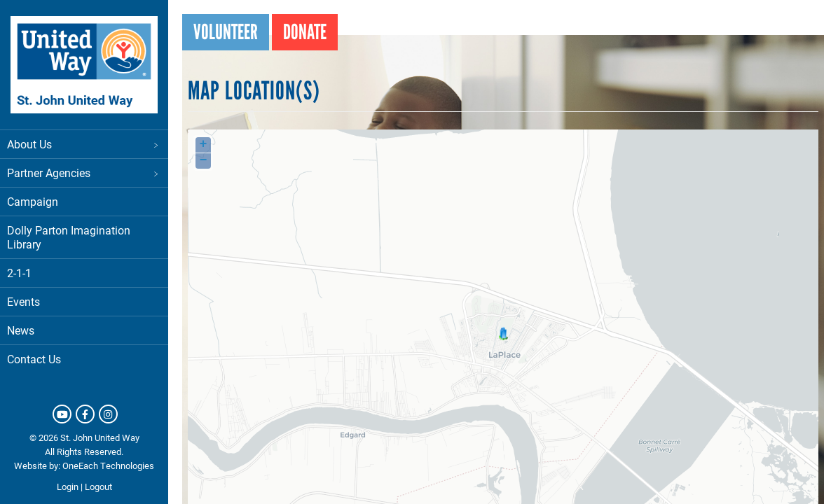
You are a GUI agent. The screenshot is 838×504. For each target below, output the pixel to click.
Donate (305, 32)
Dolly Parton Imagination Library (69, 237)
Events (23, 301)
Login (68, 486)
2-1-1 (19, 273)
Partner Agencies (84, 173)
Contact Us (34, 359)
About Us (84, 144)
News (21, 330)
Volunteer (226, 32)
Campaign (33, 201)
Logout (98, 486)
